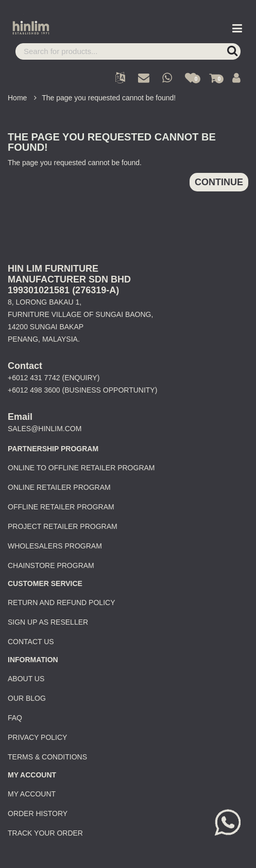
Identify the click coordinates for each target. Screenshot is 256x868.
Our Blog (27, 698)
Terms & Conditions (47, 757)
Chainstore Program (51, 565)
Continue (219, 182)
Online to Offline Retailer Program (81, 468)
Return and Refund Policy (61, 603)
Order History (38, 813)
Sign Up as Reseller (48, 622)
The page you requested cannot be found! (109, 98)
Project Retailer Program (63, 526)
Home (17, 98)
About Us (26, 679)
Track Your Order (45, 833)
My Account (32, 794)
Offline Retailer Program (61, 507)
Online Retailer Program (59, 487)
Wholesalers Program (55, 546)
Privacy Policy (37, 737)
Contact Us (31, 642)
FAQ (15, 718)
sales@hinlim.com (45, 429)
